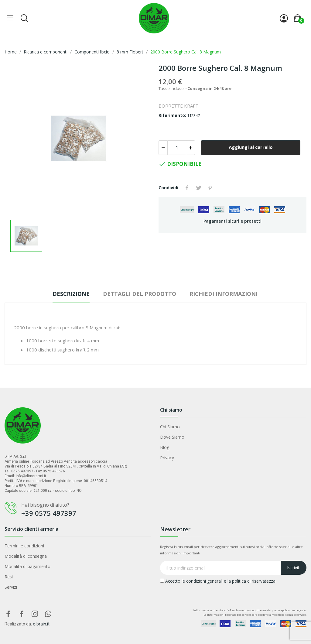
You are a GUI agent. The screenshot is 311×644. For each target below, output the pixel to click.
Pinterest (210, 188)
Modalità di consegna (26, 556)
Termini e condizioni (24, 546)
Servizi (11, 587)
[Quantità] (177, 148)
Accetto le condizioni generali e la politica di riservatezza (218, 581)
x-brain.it (41, 624)
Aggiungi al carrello (251, 147)
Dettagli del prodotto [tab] (140, 294)
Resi (9, 577)
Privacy (167, 458)
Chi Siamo (170, 427)
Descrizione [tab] (71, 294)
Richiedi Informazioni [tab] (224, 294)
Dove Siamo (172, 437)
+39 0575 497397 (49, 513)
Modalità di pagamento (27, 566)
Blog (165, 447)
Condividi (187, 188)
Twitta (199, 188)
